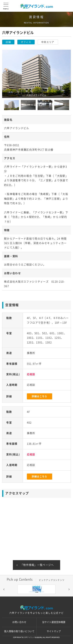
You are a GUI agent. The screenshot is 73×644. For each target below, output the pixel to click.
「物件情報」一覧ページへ (37, 565)
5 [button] (37, 597)
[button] (4, 589)
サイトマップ (54, 631)
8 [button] (54, 597)
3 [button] (25, 597)
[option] (36, 74)
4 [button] (31, 597)
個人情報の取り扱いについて (19, 631)
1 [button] (13, 597)
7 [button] (48, 597)
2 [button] (19, 597)
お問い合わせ (19, 622)
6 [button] (42, 597)
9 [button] (60, 597)
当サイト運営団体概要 (54, 622)
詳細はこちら (40, 396)
